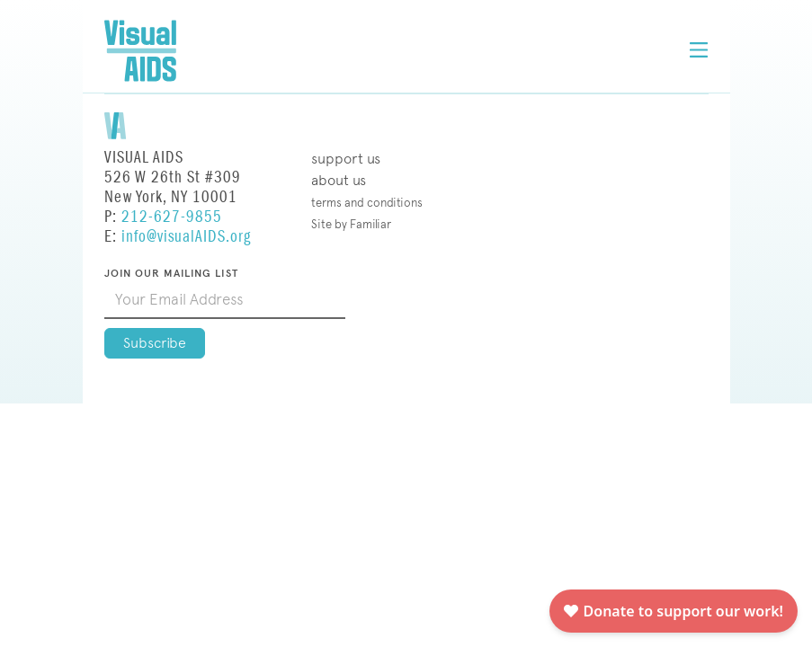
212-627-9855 (172, 217)
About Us (339, 180)
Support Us (346, 159)
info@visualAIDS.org (186, 237)
